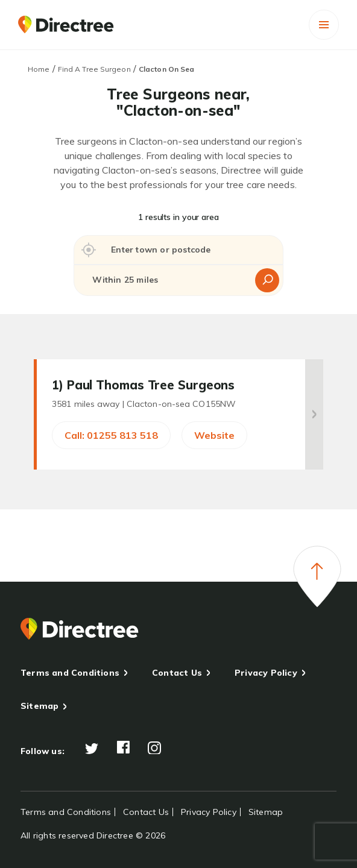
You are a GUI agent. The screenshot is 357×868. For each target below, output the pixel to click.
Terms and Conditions (70, 673)
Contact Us (177, 673)
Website (214, 435)
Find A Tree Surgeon (94, 69)
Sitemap (39, 706)
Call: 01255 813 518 (111, 435)
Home (39, 69)
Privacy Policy (266, 673)
